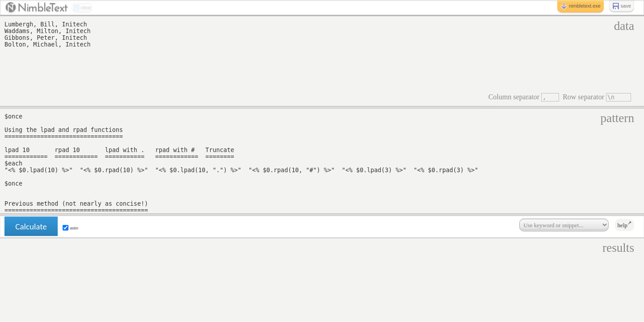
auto (70, 228)
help (625, 225)
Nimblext (36, 8)
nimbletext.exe (580, 6)
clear (82, 8)
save (622, 6)
